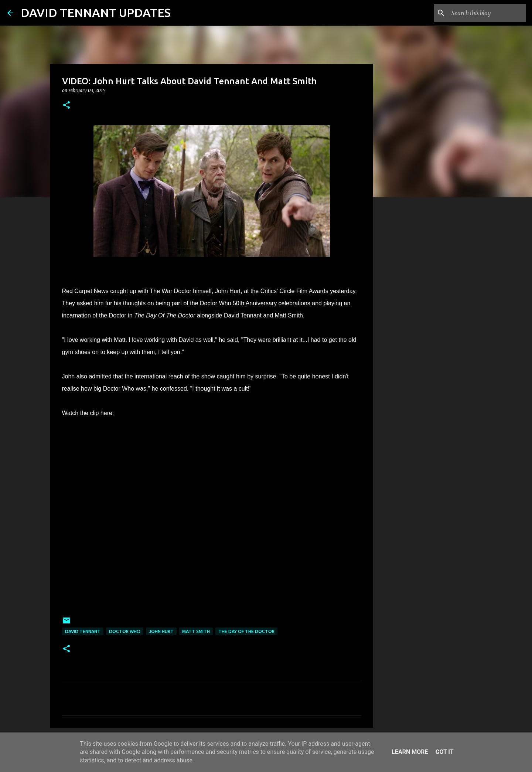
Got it (444, 752)
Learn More (410, 752)
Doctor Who (125, 631)
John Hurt (161, 631)
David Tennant (83, 631)
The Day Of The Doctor (246, 631)
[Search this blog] (487, 13)
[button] (66, 106)
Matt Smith (196, 631)
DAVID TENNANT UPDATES (96, 13)
